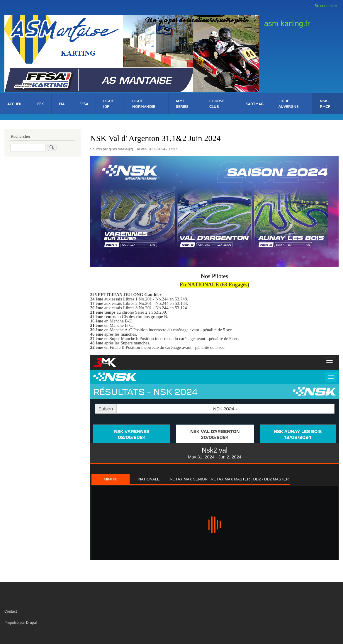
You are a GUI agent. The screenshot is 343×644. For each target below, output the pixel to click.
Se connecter (326, 6)
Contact (11, 611)
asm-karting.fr (287, 23)
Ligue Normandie (144, 104)
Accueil (15, 104)
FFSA (84, 104)
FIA (62, 104)
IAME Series (182, 104)
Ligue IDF (108, 104)
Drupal (32, 623)
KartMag (254, 104)
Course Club (217, 104)
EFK (41, 104)
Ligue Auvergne (288, 104)
